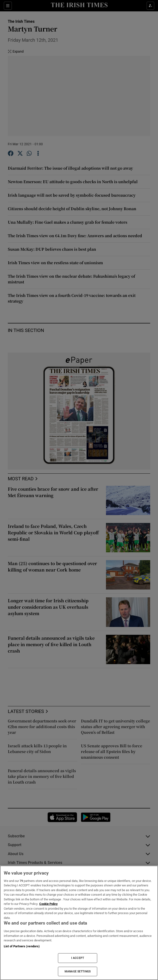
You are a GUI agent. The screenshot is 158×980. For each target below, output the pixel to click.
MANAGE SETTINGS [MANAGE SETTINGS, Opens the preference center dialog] (78, 971)
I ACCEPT (78, 958)
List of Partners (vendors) (22, 946)
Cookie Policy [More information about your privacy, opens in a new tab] (48, 904)
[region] (79, 923)
